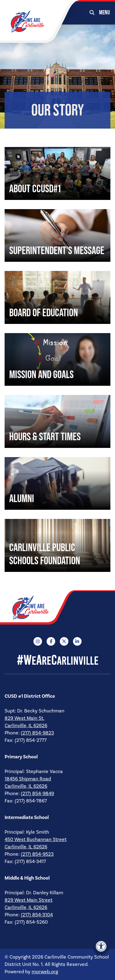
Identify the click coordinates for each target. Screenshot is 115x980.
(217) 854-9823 (37, 733)
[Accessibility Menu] (101, 946)
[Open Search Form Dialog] (92, 12)
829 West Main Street (29, 900)
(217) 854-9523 (37, 854)
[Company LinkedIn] (77, 641)
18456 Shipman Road (28, 779)
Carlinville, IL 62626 (26, 726)
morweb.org (45, 972)
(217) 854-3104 (37, 915)
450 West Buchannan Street (36, 839)
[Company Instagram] (38, 641)
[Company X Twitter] (64, 641)
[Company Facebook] (51, 641)
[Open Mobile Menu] (105, 12)
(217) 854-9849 (37, 794)
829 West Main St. (25, 718)
